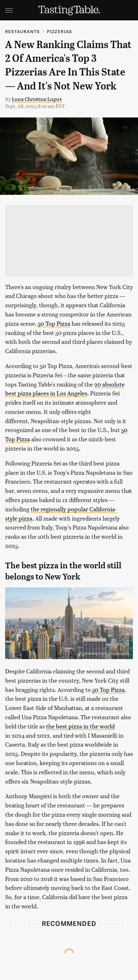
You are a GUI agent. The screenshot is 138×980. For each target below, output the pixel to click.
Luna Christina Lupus (37, 99)
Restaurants (22, 31)
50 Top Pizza (54, 323)
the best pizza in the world (80, 726)
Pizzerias (60, 31)
